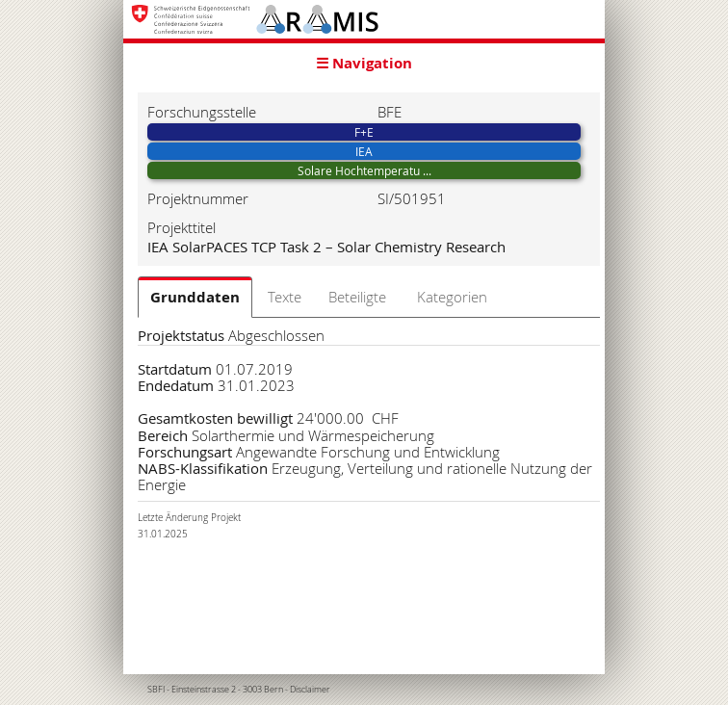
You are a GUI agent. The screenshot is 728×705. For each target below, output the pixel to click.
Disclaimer (310, 690)
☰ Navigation (364, 63)
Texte (285, 297)
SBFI (156, 690)
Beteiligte (357, 297)
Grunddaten (195, 297)
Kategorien (452, 297)
